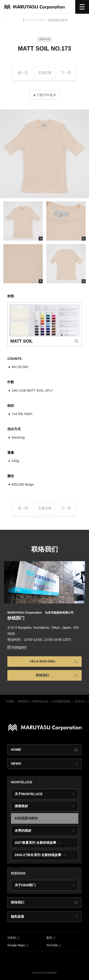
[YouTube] (54, 945)
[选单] (82, 7)
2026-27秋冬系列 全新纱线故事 (38, 855)
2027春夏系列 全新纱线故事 (36, 843)
